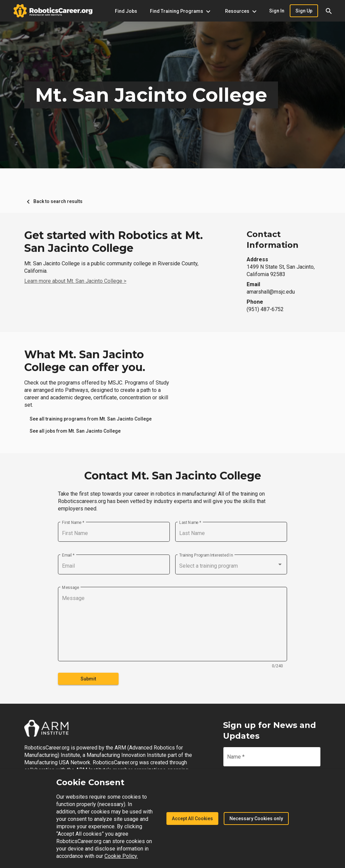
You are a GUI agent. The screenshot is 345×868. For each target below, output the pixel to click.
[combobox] (231, 566)
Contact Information (273, 240)
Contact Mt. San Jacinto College (173, 476)
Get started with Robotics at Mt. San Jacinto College (114, 242)
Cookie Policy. (121, 856)
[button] (329, 11)
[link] (91, 419)
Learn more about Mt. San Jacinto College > (75, 281)
